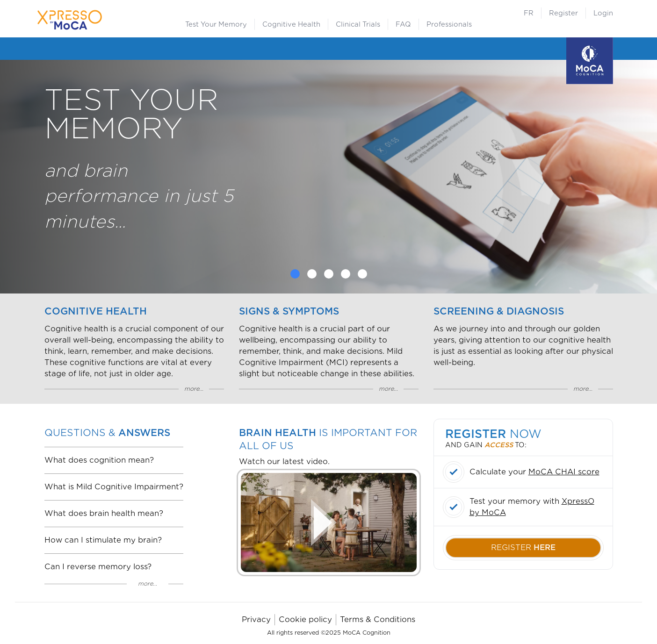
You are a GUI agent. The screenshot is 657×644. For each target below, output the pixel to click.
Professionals (449, 24)
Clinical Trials (358, 24)
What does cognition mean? (99, 460)
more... (194, 389)
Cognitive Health (291, 24)
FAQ (403, 24)
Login (603, 13)
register (523, 547)
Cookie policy (305, 619)
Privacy (256, 619)
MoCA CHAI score (564, 472)
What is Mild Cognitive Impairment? (114, 487)
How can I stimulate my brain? (103, 540)
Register (563, 13)
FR (529, 13)
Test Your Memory (216, 24)
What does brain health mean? (104, 513)
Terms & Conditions (378, 619)
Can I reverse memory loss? (98, 567)
